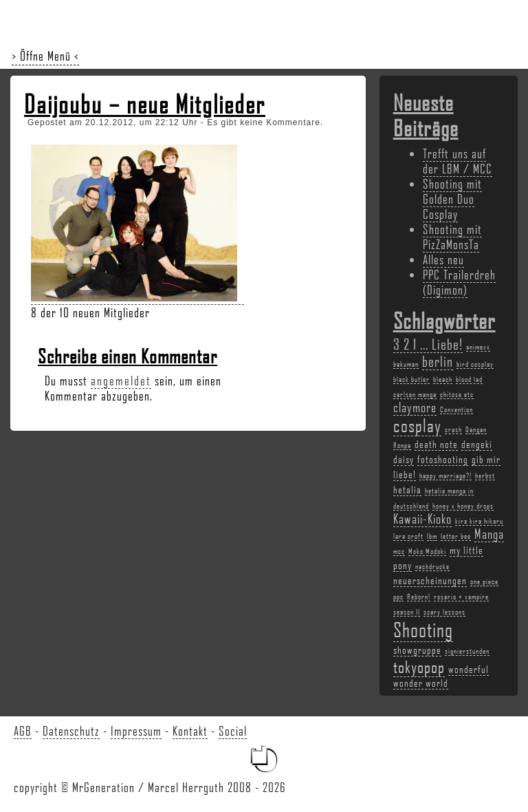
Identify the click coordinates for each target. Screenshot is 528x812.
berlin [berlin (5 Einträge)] (438, 361)
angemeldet (121, 381)
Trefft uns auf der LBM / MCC (458, 161)
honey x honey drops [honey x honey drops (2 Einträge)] (463, 506)
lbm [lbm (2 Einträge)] (432, 536)
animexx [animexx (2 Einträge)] (478, 347)
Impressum (136, 731)
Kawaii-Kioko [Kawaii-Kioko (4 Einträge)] (422, 519)
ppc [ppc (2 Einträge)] (398, 597)
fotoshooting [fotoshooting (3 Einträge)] (443, 459)
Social (233, 731)
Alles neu (443, 259)
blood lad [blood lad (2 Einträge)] (469, 379)
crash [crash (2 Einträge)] (453, 429)
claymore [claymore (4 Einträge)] (415, 407)
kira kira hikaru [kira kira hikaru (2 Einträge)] (479, 521)
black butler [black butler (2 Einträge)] (411, 379)
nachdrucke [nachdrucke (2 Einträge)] (432, 566)
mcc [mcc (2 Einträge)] (399, 551)
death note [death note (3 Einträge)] (436, 444)
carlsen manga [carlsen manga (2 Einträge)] (415, 394)
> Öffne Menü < (45, 56)
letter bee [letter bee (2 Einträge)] (456, 536)
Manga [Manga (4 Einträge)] (489, 534)
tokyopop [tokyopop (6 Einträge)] (419, 666)
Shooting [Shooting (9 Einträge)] (423, 629)
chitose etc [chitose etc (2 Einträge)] (457, 394)
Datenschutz (71, 731)
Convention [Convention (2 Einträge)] (456, 409)
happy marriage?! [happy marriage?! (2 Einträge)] (445, 476)
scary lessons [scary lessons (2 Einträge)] (444, 612)
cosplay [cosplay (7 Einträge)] (417, 425)
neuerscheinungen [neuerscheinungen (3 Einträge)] (430, 580)
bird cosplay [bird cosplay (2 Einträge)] (475, 364)
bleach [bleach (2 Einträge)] (443, 379)
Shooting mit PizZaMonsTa (452, 237)
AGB (23, 731)
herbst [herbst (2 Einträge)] (485, 476)
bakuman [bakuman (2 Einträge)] (406, 364)
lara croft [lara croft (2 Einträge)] (408, 536)
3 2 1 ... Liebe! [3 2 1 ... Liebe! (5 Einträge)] (428, 344)
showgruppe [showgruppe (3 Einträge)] (417, 650)
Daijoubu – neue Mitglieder (145, 104)
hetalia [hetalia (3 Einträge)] (407, 489)
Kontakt (190, 731)
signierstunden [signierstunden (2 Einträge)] (467, 651)
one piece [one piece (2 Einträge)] (484, 581)
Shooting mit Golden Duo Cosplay (452, 199)
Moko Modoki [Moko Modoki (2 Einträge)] (427, 551)
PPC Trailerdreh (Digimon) (459, 282)
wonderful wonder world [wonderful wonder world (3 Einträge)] (441, 676)
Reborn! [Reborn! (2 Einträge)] (419, 597)
